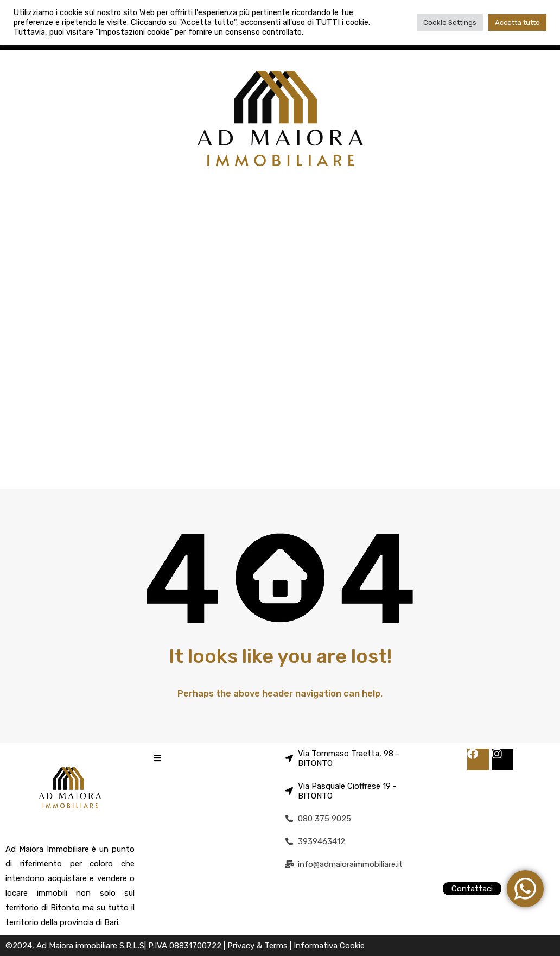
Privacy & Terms (259, 946)
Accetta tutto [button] (517, 23)
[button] (157, 758)
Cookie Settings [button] (450, 23)
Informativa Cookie (329, 946)
